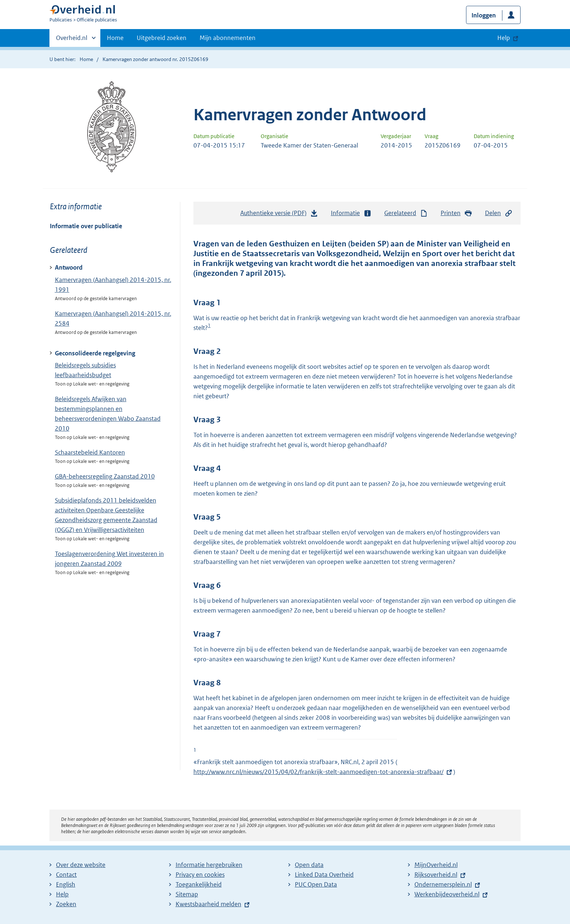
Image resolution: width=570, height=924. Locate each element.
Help (62, 894)
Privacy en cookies (200, 875)
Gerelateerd (406, 213)
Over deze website (81, 865)
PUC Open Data (316, 884)
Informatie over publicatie (86, 226)
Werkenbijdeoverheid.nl (447, 894)
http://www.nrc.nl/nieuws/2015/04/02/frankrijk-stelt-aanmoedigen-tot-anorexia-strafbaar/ (318, 772)
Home (115, 38)
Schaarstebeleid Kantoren (90, 452)
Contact (66, 875)
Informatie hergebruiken (209, 865)
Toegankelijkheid (199, 884)
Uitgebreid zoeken (162, 38)
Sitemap (187, 894)
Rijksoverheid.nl (436, 875)
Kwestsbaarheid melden (208, 904)
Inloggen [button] (484, 15)
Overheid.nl (72, 40)
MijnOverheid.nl (436, 865)
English (66, 884)
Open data (309, 865)
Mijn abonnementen (228, 38)
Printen (456, 213)
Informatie (351, 213)
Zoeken (66, 904)
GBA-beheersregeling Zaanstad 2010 (105, 476)
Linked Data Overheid (324, 875)
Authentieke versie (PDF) (279, 215)
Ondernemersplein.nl (443, 884)
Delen (499, 213)
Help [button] (504, 38)
